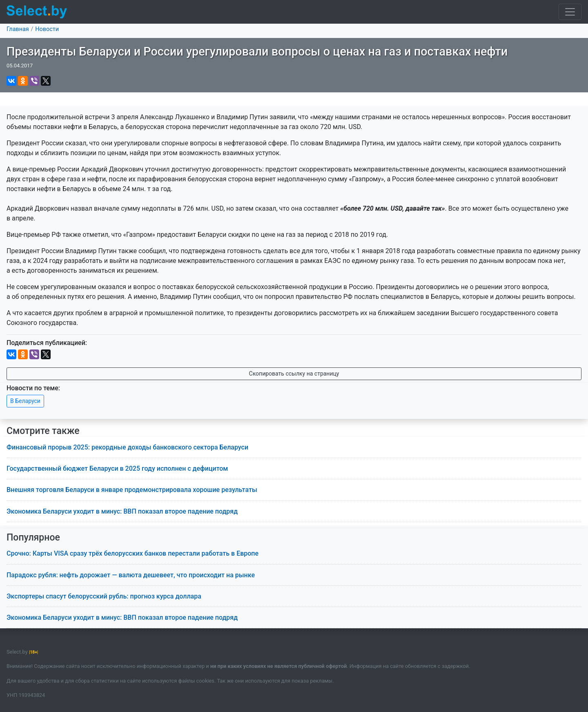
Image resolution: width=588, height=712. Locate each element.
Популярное (33, 537)
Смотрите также (43, 431)
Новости (47, 29)
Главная (18, 29)
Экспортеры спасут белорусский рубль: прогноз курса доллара (104, 596)
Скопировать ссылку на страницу (294, 374)
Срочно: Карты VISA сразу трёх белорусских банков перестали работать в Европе (133, 553)
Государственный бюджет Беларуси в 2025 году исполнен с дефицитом (117, 468)
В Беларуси (25, 401)
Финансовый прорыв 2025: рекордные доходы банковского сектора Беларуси (127, 447)
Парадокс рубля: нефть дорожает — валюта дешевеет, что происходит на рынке (131, 575)
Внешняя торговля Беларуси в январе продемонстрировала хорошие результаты (132, 490)
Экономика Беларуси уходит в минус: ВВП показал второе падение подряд (122, 511)
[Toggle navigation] (570, 12)
